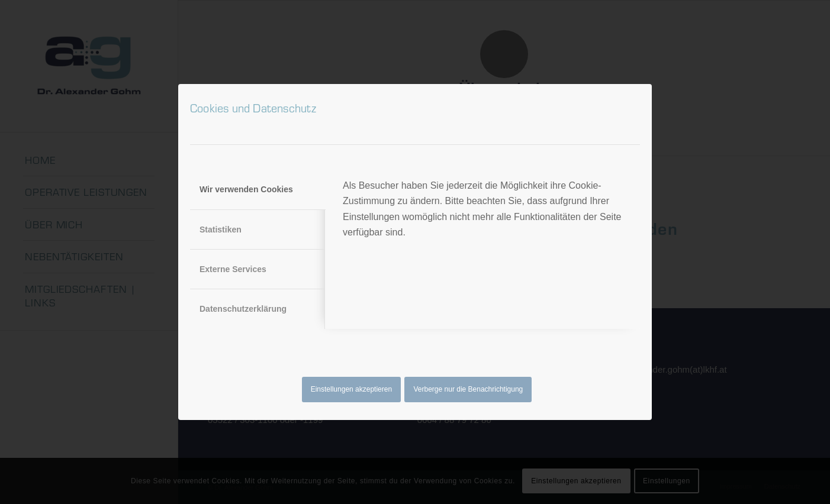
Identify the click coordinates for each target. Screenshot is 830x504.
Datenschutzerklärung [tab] (243, 309)
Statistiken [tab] (221, 230)
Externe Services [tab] (233, 269)
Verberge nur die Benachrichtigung (469, 389)
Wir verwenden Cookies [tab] (246, 189)
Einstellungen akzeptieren (351, 389)
